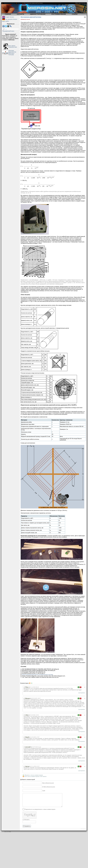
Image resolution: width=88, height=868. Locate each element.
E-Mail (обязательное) (49, 787)
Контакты (20, 14)
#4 (24, 715)
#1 (24, 766)
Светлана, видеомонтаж (12, 51)
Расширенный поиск (8, 31)
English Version (10, 17)
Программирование (59, 14)
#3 (24, 737)
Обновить (27, 822)
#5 (24, 698)
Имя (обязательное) (48, 783)
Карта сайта (5, 21)
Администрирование (10, 3)
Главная (8, 14)
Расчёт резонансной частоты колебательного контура (37, 675)
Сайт (44, 791)
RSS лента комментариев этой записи (35, 776)
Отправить (27, 829)
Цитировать (82, 693)
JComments (83, 832)
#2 (24, 747)
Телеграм (11, 55)
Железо (20, 3)
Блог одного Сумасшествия (13, 46)
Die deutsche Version (11, 19)
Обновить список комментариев (34, 775)
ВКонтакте (11, 53)
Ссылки (75, 14)
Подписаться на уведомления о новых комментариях (40, 812)
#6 (24, 687)
